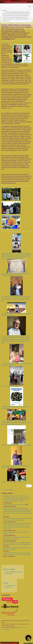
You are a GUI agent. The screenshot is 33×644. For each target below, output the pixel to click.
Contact (6, 583)
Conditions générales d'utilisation (13, 572)
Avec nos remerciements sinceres (10, 386)
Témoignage (5, 43)
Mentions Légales (9, 569)
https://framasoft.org (5, 629)
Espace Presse (9, 574)
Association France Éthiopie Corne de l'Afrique (15, 2)
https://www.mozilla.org (22, 628)
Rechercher (8, 587)
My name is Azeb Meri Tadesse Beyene (12, 482)
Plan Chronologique (8, 490)
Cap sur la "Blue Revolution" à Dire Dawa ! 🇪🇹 (15, 505)
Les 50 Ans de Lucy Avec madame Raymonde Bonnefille (16, 445)
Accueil (4, 10)
